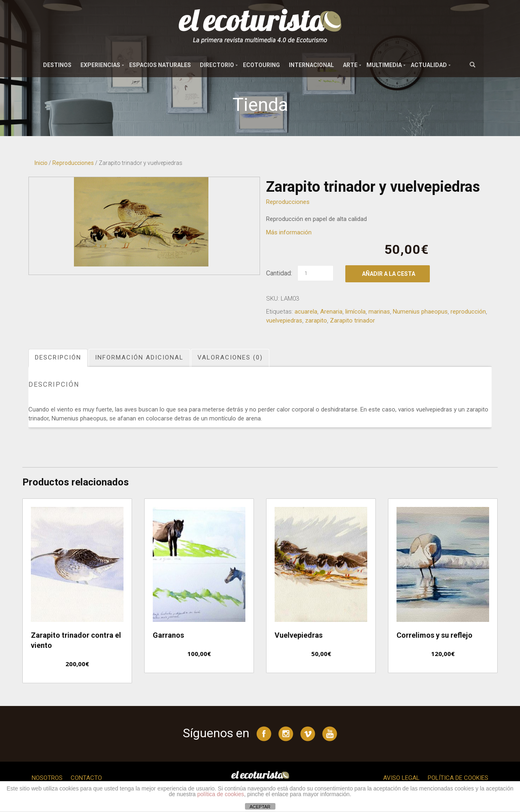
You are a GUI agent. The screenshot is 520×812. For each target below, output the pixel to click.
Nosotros (47, 778)
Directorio (217, 65)
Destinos (57, 65)
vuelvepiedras (284, 320)
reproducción (468, 312)
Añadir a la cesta (389, 274)
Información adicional (139, 357)
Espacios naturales (160, 65)
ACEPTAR (260, 807)
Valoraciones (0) (230, 357)
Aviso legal (401, 778)
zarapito (316, 320)
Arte (350, 65)
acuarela (306, 312)
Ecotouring (261, 65)
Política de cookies (458, 778)
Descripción (58, 357)
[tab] (58, 358)
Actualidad (429, 65)
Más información (289, 232)
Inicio (41, 163)
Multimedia (384, 65)
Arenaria (331, 312)
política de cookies (221, 794)
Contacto (86, 778)
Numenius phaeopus (420, 312)
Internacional (311, 65)
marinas (379, 312)
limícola (355, 312)
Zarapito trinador (352, 320)
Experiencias (100, 65)
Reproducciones (73, 163)
